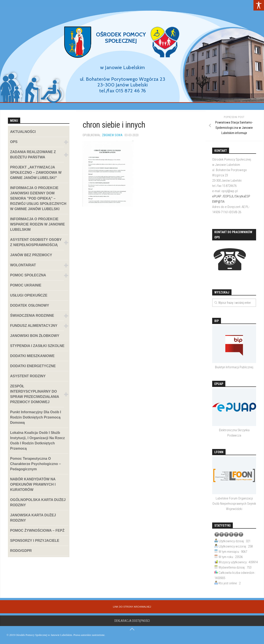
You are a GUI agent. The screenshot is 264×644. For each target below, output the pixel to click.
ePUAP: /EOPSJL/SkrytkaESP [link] (231, 196)
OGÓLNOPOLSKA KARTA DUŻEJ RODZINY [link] (38, 502)
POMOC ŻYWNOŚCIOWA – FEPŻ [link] (37, 530)
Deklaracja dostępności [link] (132, 621)
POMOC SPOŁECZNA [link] (28, 275)
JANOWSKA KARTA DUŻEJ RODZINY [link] (33, 518)
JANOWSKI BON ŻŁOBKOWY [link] (35, 336)
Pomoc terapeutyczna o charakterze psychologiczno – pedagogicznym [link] (35, 464)
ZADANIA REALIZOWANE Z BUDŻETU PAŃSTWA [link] (33, 155)
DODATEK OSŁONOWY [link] (30, 305)
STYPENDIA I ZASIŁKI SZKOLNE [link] (37, 346)
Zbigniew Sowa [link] (112, 135)
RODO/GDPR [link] (21, 551)
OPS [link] (14, 142)
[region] (132, 55)
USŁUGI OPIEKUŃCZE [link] (29, 295)
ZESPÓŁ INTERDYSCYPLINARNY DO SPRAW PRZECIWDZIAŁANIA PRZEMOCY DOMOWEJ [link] (35, 394)
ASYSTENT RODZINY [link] (28, 376)
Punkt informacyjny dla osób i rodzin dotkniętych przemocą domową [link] (36, 417)
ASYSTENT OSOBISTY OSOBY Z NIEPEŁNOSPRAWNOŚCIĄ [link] (36, 242)
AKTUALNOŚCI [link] (23, 132)
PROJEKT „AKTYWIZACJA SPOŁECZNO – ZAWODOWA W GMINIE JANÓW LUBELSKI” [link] (36, 173)
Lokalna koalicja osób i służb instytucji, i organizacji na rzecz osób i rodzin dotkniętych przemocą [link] (37, 441)
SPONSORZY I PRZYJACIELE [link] (35, 541)
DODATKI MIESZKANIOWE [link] (32, 356)
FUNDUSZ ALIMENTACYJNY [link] (34, 326)
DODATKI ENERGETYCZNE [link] (33, 366)
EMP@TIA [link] (218, 202)
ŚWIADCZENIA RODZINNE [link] (32, 316)
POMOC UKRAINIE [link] (26, 285)
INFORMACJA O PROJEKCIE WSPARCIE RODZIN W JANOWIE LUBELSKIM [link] (37, 224)
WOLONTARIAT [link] (23, 265)
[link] (259, 5)
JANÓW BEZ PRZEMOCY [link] (31, 255)
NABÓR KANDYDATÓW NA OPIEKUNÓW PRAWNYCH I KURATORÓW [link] (33, 484)
